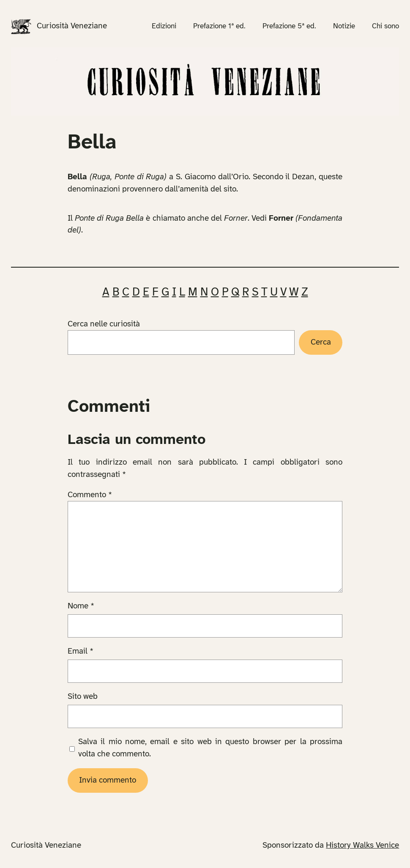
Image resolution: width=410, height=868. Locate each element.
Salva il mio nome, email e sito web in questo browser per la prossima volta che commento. (210, 748)
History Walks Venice (362, 846)
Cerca (321, 342)
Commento (90, 495)
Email (81, 652)
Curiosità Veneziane (72, 26)
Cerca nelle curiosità (104, 324)
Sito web (83, 697)
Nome (81, 606)
